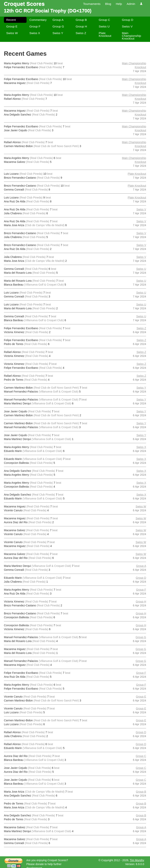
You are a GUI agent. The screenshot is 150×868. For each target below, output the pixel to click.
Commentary (38, 20)
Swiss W (12, 33)
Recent (11, 20)
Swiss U (104, 26)
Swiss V (127, 26)
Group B (81, 20)
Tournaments (92, 4)
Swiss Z (81, 33)
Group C (104, 20)
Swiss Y (58, 33)
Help (119, 4)
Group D (128, 20)
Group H (81, 26)
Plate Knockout (105, 34)
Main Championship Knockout (131, 36)
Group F (35, 26)
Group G (58, 26)
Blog (108, 4)
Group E (12, 26)
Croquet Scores (24, 4)
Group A (58, 20)
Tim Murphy (137, 860)
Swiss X (35, 33)
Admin (131, 4)
